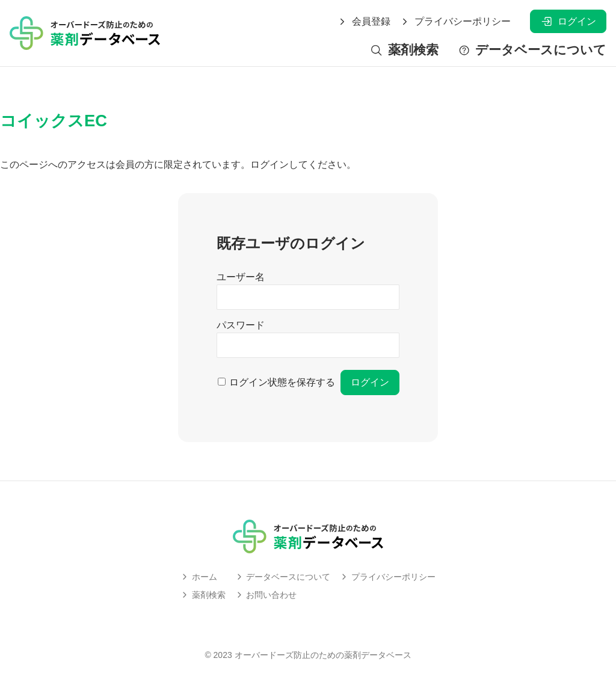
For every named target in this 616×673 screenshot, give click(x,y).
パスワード (241, 325)
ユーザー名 (241, 277)
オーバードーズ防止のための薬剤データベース (323, 655)
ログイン (568, 21)
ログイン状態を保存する (282, 382)
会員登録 (364, 22)
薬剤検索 (404, 50)
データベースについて (532, 50)
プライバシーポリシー (455, 22)
